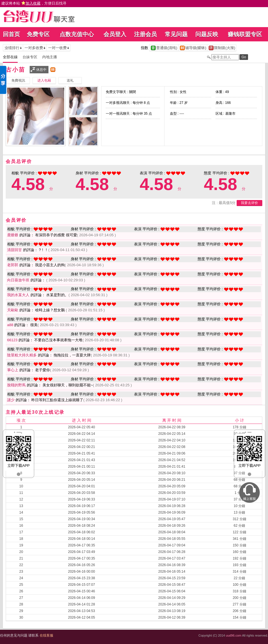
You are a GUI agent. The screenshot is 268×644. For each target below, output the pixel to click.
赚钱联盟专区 (245, 34)
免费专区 (38, 34)
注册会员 (145, 34)
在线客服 (46, 635)
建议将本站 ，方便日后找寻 (34, 3)
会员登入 (115, 34)
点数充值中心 (77, 34)
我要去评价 (249, 203)
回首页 (11, 34)
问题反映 (207, 34)
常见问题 (176, 34)
